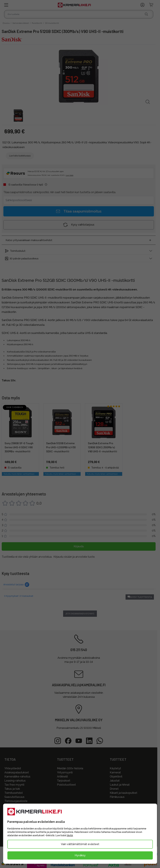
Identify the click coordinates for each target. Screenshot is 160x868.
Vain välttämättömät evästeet (80, 844)
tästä (70, 835)
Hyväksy (80, 855)
